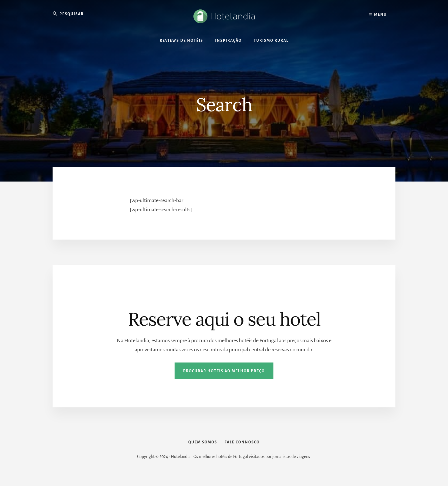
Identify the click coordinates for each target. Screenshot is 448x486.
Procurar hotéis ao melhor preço (224, 371)
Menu (378, 14)
